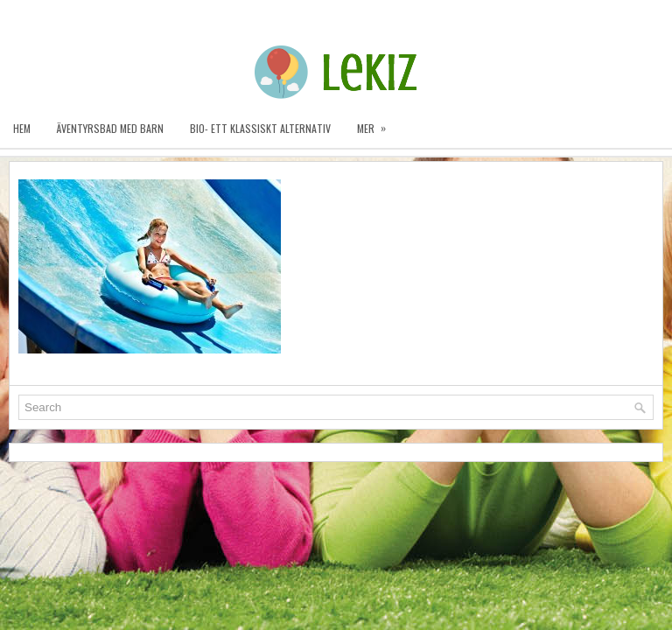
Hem (22, 128)
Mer (377, 122)
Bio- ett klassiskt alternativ (260, 128)
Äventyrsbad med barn (110, 128)
